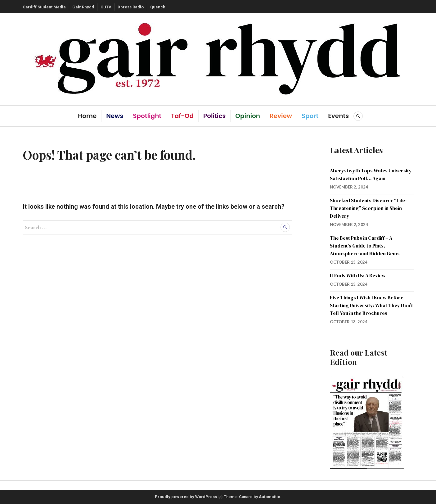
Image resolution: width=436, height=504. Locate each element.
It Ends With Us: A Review (358, 275)
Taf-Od (182, 116)
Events (338, 116)
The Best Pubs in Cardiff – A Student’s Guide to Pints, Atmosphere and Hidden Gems (365, 246)
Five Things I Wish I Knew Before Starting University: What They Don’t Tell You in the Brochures (371, 305)
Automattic (270, 497)
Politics (214, 116)
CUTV (106, 7)
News (115, 116)
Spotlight (147, 116)
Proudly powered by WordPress (186, 497)
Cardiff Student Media (44, 7)
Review (281, 116)
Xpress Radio (131, 7)
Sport (310, 116)
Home (87, 116)
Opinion (248, 116)
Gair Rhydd (83, 7)
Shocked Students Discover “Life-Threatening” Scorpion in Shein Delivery (368, 208)
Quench (158, 7)
